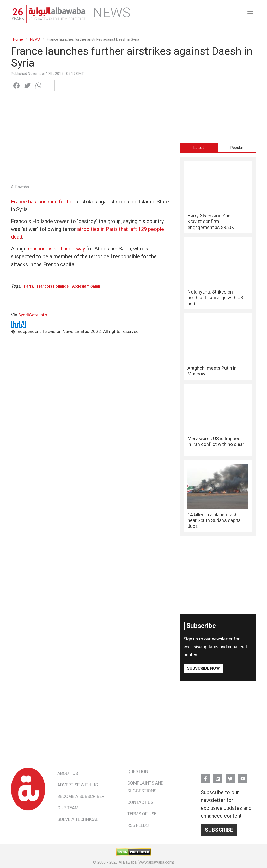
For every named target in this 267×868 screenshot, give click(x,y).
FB (205, 776)
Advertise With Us (78, 785)
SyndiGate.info (33, 315)
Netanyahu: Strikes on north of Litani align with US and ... (215, 298)
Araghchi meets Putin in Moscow (212, 371)
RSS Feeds (138, 825)
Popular (237, 148)
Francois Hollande (53, 286)
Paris (28, 286)
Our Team (68, 808)
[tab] (199, 148)
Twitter (230, 776)
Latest (199, 148)
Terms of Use (142, 814)
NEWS (35, 39)
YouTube (243, 776)
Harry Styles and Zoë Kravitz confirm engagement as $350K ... (213, 222)
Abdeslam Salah (86, 286)
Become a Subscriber (81, 796)
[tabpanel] (218, 346)
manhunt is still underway (56, 249)
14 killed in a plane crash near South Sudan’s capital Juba (214, 520)
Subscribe (219, 830)
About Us (68, 773)
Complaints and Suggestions (145, 787)
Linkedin (218, 776)
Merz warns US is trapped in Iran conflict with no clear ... (216, 444)
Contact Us (140, 802)
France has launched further (43, 202)
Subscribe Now (203, 668)
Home (18, 39)
